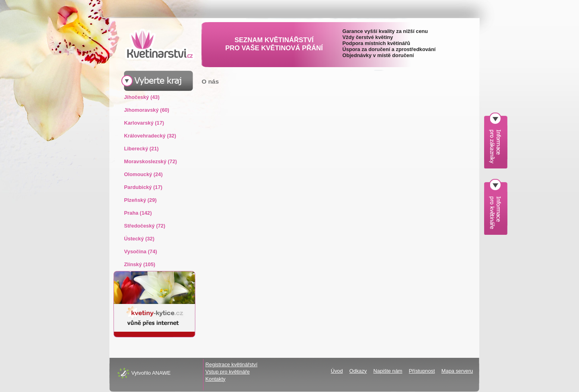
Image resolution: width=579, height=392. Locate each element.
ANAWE (161, 373)
